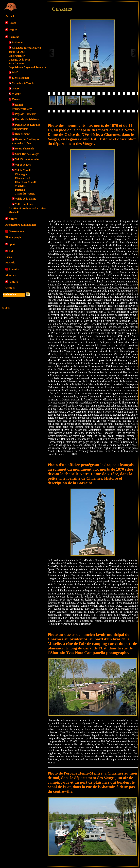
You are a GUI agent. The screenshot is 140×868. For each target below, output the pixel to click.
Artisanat (17, 42)
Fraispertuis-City (22, 109)
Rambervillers (20, 129)
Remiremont (22, 134)
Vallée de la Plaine (26, 199)
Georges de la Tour (19, 60)
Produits (14, 269)
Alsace (12, 23)
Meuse (16, 89)
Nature (13, 219)
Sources (13, 282)
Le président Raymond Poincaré (27, 67)
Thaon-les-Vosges (25, 194)
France (13, 30)
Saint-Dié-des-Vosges (27, 154)
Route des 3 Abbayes (27, 139)
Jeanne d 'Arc (17, 52)
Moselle (16, 94)
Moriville (20, 186)
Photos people (13, 237)
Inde (11, 251)
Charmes (22, 178)
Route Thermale (24, 149)
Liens (8, 257)
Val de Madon (23, 165)
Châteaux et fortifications (27, 48)
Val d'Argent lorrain (27, 159)
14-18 (15, 72)
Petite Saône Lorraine (28, 125)
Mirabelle (14, 212)
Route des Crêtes (22, 143)
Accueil (10, 16)
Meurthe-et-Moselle (23, 83)
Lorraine (14, 37)
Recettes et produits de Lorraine (27, 208)
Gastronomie (16, 231)
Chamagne (21, 174)
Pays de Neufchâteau (27, 119)
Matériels (11, 275)
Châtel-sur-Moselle (26, 182)
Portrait (10, 263)
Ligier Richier (17, 56)
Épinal (19, 105)
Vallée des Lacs (24, 204)
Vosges (16, 99)
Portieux (20, 190)
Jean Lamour (16, 63)
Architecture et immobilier (21, 225)
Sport (12, 244)
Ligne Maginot (20, 78)
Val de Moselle (23, 170)
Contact (10, 288)
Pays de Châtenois (26, 114)
